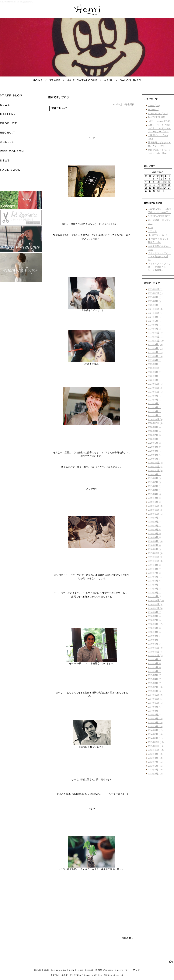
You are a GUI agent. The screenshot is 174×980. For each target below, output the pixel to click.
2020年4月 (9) (155, 447)
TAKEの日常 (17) (156, 117)
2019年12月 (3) (155, 463)
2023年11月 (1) (155, 337)
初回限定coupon (104, 970)
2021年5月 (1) (155, 403)
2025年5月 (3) (155, 301)
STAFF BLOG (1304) (158, 113)
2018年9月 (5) (155, 518)
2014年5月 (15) (155, 723)
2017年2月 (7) (155, 593)
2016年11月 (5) (155, 604)
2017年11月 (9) (155, 557)
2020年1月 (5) (155, 459)
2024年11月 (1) (155, 313)
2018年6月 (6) (155, 530)
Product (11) (154, 109)
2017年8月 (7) (155, 569)
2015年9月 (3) (155, 659)
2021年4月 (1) (155, 407)
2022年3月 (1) (155, 376)
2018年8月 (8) (155, 522)
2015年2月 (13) (155, 687)
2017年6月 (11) (155, 577)
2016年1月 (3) (155, 644)
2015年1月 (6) (155, 691)
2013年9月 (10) (155, 754)
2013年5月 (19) (155, 770)
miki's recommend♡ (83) (160, 121)
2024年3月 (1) (155, 325)
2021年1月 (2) (155, 415)
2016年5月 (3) (155, 628)
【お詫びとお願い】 (158, 235)
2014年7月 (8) (155, 715)
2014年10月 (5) (155, 703)
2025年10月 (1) (155, 293)
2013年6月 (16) (155, 766)
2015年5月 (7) (155, 675)
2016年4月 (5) (155, 632)
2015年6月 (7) (155, 671)
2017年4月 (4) (155, 585)
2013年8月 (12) (155, 758)
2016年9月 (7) (155, 612)
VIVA (151, 227)
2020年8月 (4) (155, 431)
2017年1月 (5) (155, 596)
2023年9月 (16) (155, 344)
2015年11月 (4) (155, 652)
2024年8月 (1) (155, 317)
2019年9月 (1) (155, 474)
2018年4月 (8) (155, 537)
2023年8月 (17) (155, 348)
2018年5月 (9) (155, 534)
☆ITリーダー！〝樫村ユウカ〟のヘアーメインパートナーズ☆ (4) (159, 128)
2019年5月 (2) (155, 490)
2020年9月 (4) (155, 427)
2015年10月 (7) (155, 655)
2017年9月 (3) (155, 565)
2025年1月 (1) (155, 305)
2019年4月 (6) (155, 494)
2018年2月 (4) (155, 545)
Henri (80, 970)
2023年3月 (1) (155, 364)
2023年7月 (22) (155, 352)
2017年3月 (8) (155, 589)
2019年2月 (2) (155, 498)
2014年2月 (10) (155, 734)
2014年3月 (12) (155, 730)
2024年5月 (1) (155, 321)
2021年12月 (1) (155, 384)
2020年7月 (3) (155, 435)
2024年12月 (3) (155, 309)
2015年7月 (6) (155, 667)
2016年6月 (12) (155, 624)
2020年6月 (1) (155, 439)
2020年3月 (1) (155, 451)
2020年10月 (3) (155, 423)
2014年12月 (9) (155, 695)
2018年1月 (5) (155, 549)
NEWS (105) (154, 105)
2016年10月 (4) (155, 608)
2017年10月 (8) (155, 561)
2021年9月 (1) (155, 396)
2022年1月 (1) (155, 380)
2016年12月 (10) (156, 600)
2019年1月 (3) (155, 502)
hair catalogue (59, 970)
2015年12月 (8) (155, 648)
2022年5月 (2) (155, 372)
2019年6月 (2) (155, 486)
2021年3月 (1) (155, 411)
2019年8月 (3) (155, 478)
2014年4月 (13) (155, 726)
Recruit (89, 970)
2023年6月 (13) (155, 356)
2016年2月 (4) (155, 640)
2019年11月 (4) (155, 467)
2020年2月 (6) (155, 455)
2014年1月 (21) (155, 738)
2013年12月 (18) (156, 742)
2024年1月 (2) (155, 329)
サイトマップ (133, 970)
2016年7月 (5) (155, 620)
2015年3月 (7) (155, 683)
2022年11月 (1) (155, 368)
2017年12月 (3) (155, 553)
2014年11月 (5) (155, 699)
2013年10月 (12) (156, 750)
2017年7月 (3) (155, 573)
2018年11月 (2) (155, 510)
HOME (38, 970)
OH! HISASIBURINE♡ (159, 216)
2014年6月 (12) (155, 719)
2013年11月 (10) (156, 746)
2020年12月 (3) (155, 419)
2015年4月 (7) (155, 679)
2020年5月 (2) (155, 443)
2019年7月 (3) (155, 482)
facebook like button (125, 931)
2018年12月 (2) (155, 506)
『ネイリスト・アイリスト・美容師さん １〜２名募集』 (159, 267)
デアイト (152, 231)
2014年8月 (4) (155, 711)
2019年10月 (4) (155, 470)
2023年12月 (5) (155, 333)
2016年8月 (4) (155, 616)
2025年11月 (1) (155, 289)
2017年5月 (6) (155, 581)
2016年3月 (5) (155, 636)
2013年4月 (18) (155, 774)
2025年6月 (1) (155, 297)
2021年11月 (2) (155, 388)
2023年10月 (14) (156, 341)
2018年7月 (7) (155, 526)
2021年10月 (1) (155, 392)
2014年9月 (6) (155, 707)
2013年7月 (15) (155, 762)
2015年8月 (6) (155, 663)
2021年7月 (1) (155, 400)
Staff (46, 970)
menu (72, 970)
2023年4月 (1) (155, 360)
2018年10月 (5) (155, 514)
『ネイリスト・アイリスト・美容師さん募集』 (159, 257)
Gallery (119, 970)
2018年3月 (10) (155, 541)
